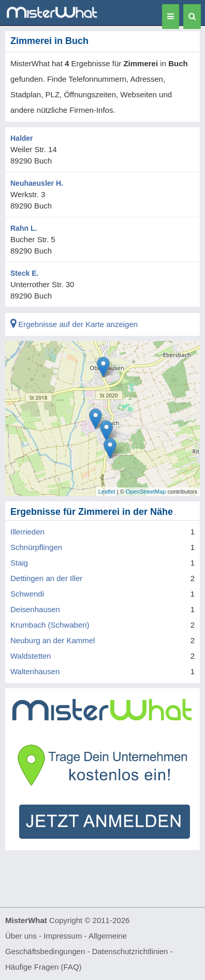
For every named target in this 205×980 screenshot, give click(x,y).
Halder (22, 138)
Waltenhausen (35, 671)
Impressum (63, 936)
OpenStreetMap (146, 492)
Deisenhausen (35, 609)
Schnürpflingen (36, 547)
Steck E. (24, 273)
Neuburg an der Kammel (53, 640)
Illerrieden (27, 532)
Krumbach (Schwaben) (50, 625)
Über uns (21, 936)
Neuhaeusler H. (37, 183)
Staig (19, 563)
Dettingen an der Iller (46, 578)
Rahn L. (24, 228)
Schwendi (27, 594)
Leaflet (107, 492)
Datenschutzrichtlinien (130, 951)
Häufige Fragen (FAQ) (43, 967)
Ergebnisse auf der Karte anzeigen (74, 324)
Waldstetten (31, 656)
